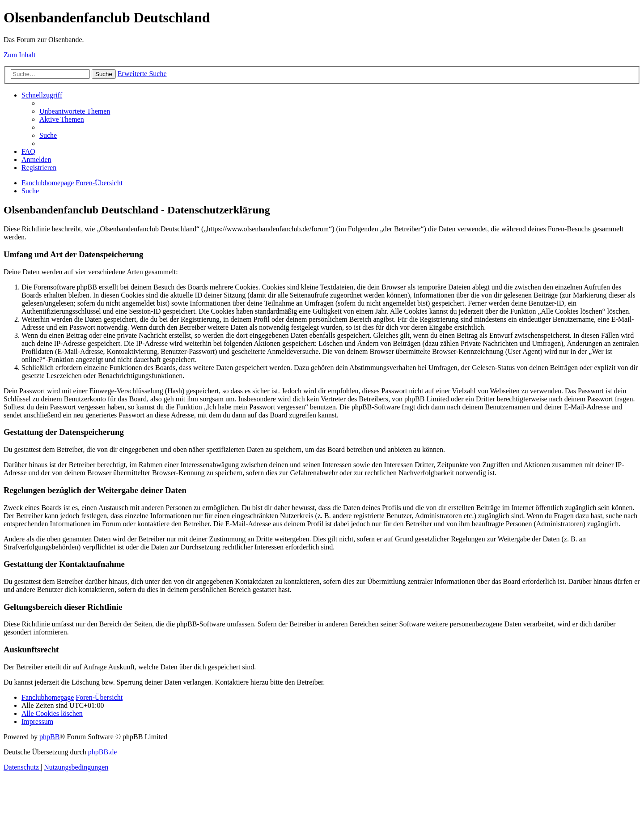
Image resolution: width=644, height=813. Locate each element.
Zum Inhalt (20, 55)
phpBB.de (102, 752)
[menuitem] (75, 111)
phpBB (49, 737)
